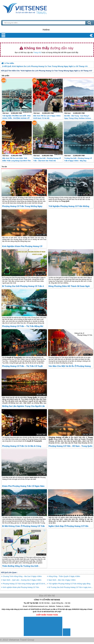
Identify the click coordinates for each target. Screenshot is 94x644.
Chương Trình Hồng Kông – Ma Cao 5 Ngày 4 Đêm (22, 576)
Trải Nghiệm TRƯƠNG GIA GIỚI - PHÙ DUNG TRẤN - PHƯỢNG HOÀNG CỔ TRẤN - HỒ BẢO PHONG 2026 (17, 118)
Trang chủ (37, 52)
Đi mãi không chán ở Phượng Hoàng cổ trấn (23, 526)
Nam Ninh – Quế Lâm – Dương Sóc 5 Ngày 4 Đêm (22, 580)
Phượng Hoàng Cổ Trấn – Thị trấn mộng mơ (23, 326)
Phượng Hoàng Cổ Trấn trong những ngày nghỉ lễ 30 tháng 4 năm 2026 (30, 584)
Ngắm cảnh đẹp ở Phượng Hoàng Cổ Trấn (68, 526)
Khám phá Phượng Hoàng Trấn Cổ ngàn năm (23, 486)
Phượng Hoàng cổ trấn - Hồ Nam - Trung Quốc (71, 446)
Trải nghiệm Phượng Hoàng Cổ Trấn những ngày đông (69, 584)
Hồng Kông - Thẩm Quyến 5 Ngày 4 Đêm (64, 576)
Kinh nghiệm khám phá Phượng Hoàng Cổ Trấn (21, 587)
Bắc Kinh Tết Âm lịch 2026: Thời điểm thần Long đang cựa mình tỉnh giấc (17, 161)
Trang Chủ (31, 8)
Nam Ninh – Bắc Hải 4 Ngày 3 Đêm (62, 580)
